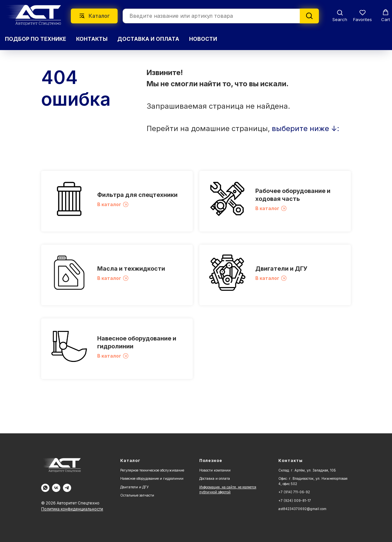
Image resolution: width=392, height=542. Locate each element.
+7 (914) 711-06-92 (294, 492)
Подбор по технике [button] (36, 39)
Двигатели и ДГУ (281, 269)
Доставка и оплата (215, 478)
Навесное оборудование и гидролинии (152, 478)
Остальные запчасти (137, 495)
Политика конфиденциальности (72, 509)
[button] (340, 16)
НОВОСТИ (203, 39)
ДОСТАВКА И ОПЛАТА (148, 39)
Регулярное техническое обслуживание (152, 470)
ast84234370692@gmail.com (302, 509)
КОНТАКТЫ (92, 39)
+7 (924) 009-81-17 (295, 501)
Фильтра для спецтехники (137, 195)
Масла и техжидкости (131, 269)
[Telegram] (67, 488)
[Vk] (56, 488)
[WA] (45, 488)
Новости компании (215, 470)
